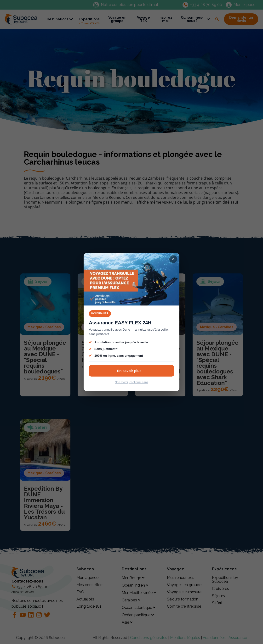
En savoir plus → (131, 371)
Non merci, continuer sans (131, 382)
